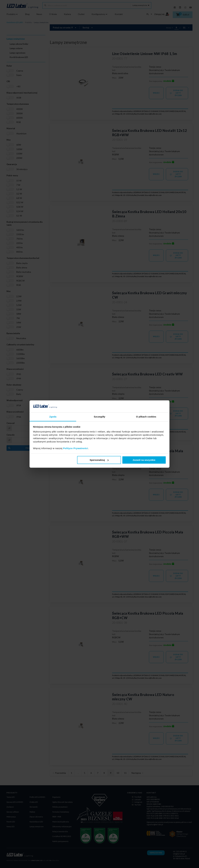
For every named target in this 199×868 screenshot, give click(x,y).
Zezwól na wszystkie (144, 460)
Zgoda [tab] (53, 417)
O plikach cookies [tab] (146, 417)
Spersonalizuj (99, 460)
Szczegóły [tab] (99, 417)
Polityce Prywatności (76, 448)
